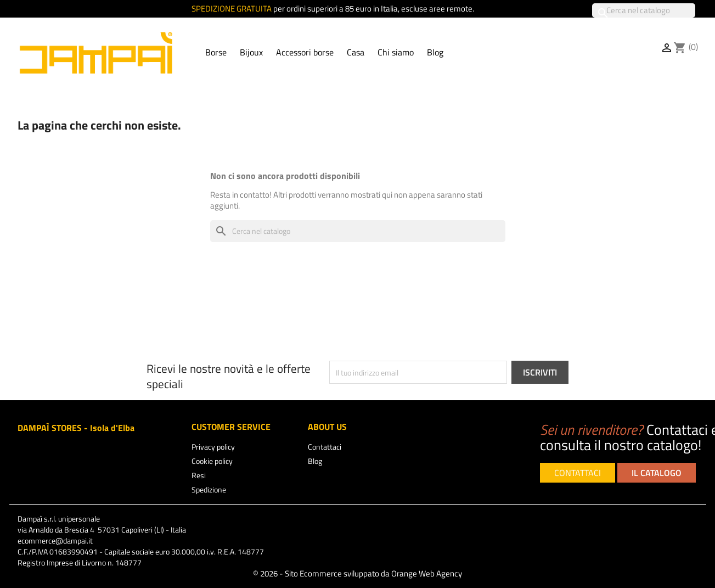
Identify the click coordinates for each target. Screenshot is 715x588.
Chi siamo (396, 52)
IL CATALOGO (657, 473)
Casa (356, 52)
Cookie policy (212, 461)
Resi (199, 475)
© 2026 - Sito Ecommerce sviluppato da (357, 573)
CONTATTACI (578, 473)
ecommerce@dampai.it (55, 541)
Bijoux (251, 52)
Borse (216, 52)
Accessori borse (305, 52)
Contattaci (325, 447)
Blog (435, 52)
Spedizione (209, 489)
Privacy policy (213, 447)
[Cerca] (644, 10)
